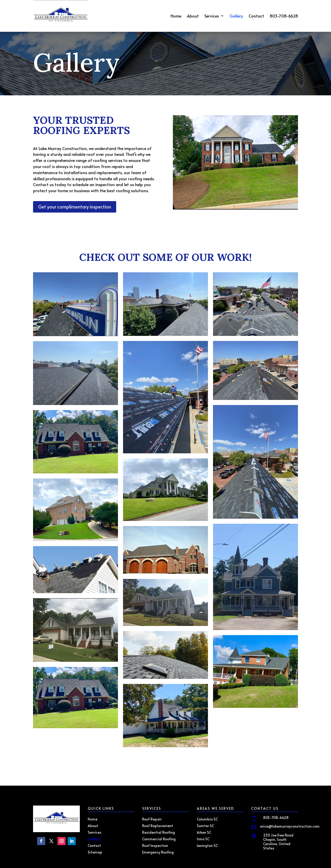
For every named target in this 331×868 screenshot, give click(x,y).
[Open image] (76, 304)
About (193, 16)
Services (212, 16)
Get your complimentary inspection (75, 207)
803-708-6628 (284, 16)
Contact (256, 16)
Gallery (236, 16)
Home (176, 16)
